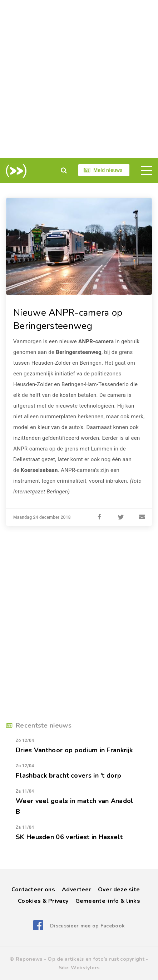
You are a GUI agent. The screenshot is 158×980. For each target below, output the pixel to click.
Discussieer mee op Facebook (87, 926)
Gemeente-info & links (108, 901)
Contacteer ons (33, 890)
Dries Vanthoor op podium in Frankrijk (74, 750)
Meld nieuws (108, 170)
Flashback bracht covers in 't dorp (68, 775)
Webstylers (85, 968)
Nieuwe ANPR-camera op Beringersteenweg (68, 319)
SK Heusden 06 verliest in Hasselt (69, 837)
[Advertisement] (79, 79)
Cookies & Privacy (43, 901)
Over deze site (119, 890)
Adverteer (76, 890)
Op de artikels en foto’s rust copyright (96, 959)
